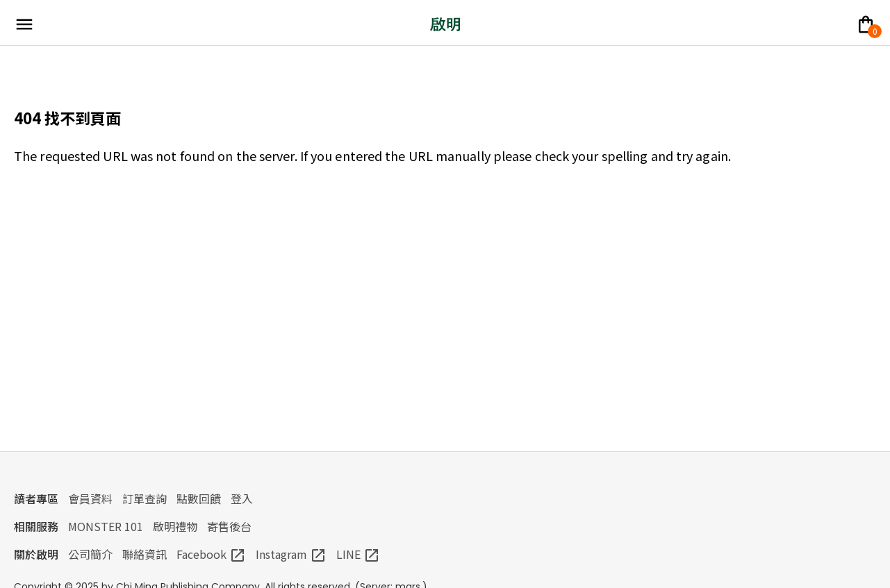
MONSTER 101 (106, 526)
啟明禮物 (175, 526)
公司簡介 (90, 554)
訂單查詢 (145, 498)
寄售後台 (229, 526)
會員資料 (90, 498)
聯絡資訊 (145, 554)
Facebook (211, 554)
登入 (242, 498)
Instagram (291, 554)
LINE (358, 554)
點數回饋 (199, 498)
